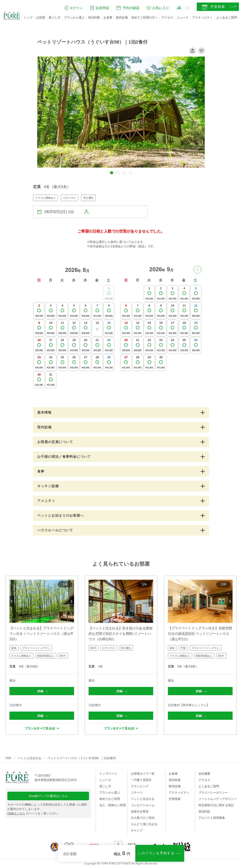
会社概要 (204, 774)
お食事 (108, 17)
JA (179, 8)
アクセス (167, 17)
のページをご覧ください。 (34, 813)
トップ (28, 17)
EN (187, 8)
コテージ (137, 793)
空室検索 (175, 799)
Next (72, 601)
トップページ (108, 774)
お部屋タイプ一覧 (143, 774)
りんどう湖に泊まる (144, 824)
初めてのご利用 (110, 799)
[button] (112, 173)
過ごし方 (55, 17)
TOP (8, 758)
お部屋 (41, 17)
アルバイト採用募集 (212, 818)
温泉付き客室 (140, 811)
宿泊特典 (94, 17)
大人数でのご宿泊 (143, 818)
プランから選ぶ (74, 17)
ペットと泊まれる (29, 758)
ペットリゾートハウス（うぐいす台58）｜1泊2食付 (82, 758)
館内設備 (122, 17)
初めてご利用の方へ (145, 17)
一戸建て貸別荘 (141, 780)
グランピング (140, 786)
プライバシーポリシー (213, 793)
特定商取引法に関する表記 (216, 805)
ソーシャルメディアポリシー (218, 799)
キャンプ (137, 830)
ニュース (183, 17)
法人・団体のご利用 (113, 805)
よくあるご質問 (227, 17)
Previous (12, 601)
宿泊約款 (204, 811)
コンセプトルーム (143, 805)
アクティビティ (202, 17)
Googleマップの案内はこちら (48, 796)
